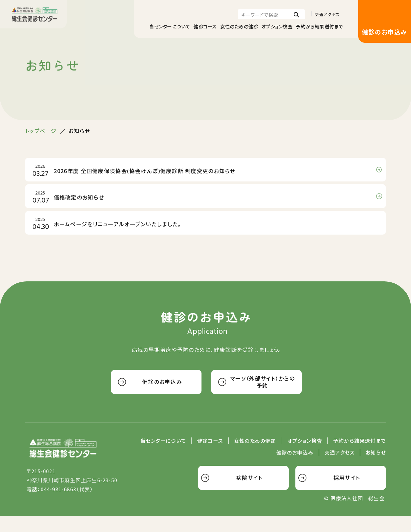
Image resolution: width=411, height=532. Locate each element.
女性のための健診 (239, 26)
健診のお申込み (384, 32)
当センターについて (170, 26)
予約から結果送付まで (319, 26)
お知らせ (376, 469)
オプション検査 (277, 26)
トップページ (41, 131)
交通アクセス (327, 14)
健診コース (205, 26)
